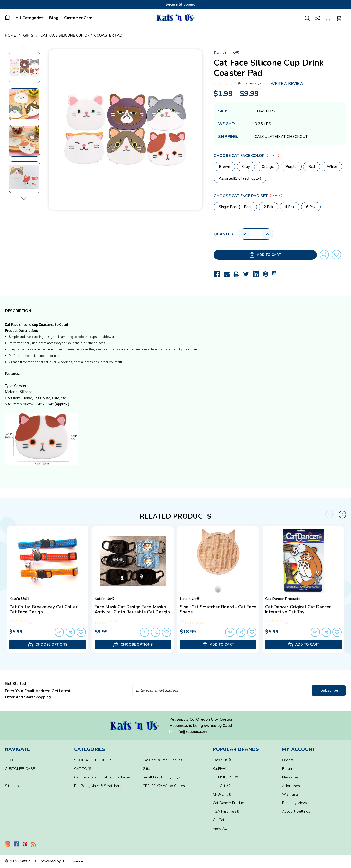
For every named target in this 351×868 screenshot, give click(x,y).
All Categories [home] (29, 18)
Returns (288, 769)
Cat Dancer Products (230, 803)
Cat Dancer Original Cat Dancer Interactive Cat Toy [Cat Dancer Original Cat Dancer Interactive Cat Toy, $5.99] (298, 609)
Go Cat (219, 820)
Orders (288, 760)
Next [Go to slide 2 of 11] (24, 199)
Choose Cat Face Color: (246, 156)
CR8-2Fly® (222, 794)
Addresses (291, 786)
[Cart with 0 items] (338, 18)
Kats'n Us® (222, 760)
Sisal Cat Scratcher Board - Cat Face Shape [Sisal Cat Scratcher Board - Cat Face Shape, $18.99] (218, 609)
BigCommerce (72, 861)
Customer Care (78, 18)
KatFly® (219, 769)
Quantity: (224, 234)
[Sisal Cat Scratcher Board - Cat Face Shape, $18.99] (218, 561)
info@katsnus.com (191, 732)
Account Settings (296, 811)
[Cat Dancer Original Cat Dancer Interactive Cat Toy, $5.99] (303, 561)
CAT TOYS (83, 769)
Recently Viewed (296, 803)
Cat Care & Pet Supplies (162, 760)
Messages (290, 777)
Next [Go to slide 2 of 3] (217, 4)
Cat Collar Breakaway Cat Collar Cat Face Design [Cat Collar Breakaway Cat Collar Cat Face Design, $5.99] (43, 609)
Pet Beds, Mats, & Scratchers (98, 786)
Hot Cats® (222, 786)
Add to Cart (247, 255)
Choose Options (48, 645)
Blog (54, 18)
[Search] (307, 18)
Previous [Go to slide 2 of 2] (329, 515)
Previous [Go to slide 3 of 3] (134, 4)
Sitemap (12, 786)
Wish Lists (290, 794)
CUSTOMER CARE (20, 769)
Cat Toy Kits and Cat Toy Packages (102, 777)
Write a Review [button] (287, 84)
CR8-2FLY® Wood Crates (164, 786)
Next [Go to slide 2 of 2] (342, 515)
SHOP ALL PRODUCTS (93, 760)
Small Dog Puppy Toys (161, 777)
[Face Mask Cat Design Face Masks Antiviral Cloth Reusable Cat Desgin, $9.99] (133, 561)
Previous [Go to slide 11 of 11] (24, 46)
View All (220, 828)
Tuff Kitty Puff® (225, 777)
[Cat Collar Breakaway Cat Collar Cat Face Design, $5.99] (48, 561)
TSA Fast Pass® (226, 811)
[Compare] (318, 18)
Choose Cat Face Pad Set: (248, 196)
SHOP (10, 760)
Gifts (146, 769)
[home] (9, 17)
